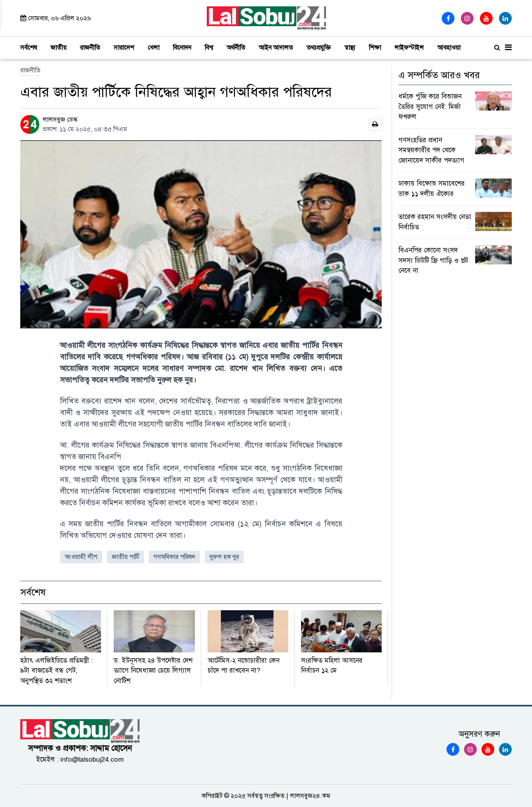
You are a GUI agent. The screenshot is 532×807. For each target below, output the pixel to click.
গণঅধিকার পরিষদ (174, 557)
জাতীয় (58, 48)
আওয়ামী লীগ (81, 557)
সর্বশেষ (29, 48)
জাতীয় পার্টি (125, 557)
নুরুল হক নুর (224, 557)
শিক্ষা (375, 48)
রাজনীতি (90, 48)
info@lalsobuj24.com (92, 759)
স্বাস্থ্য (350, 48)
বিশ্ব (209, 48)
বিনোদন (182, 48)
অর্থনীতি (236, 48)
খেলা (153, 48)
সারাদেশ (124, 48)
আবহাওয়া (449, 48)
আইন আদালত (276, 48)
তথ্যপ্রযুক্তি (319, 48)
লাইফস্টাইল (409, 48)
